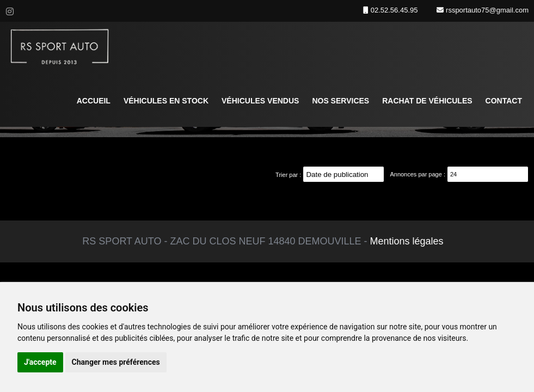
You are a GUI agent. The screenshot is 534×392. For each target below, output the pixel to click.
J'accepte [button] (40, 362)
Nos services (340, 101)
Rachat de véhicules (427, 101)
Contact (504, 101)
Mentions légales (407, 241)
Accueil (94, 101)
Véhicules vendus (260, 101)
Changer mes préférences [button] (116, 362)
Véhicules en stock (166, 101)
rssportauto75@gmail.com (486, 10)
